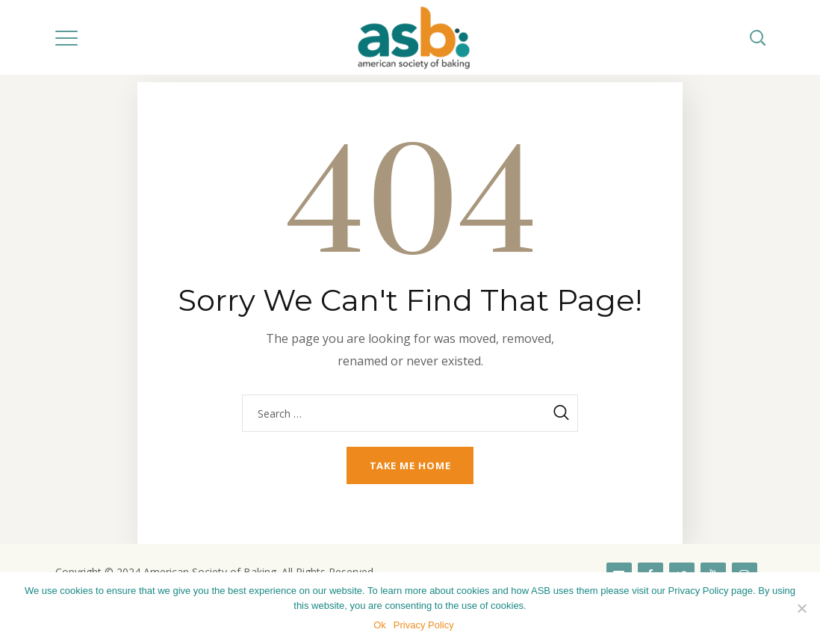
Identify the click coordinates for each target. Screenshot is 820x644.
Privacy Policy (424, 625)
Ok (380, 625)
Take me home (410, 465)
